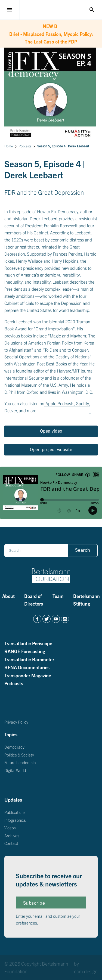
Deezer (11, 410)
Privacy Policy (16, 722)
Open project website (51, 449)
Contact (11, 843)
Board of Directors (34, 600)
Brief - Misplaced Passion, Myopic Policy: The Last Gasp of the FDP (51, 33)
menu (10, 10)
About (8, 596)
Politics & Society (19, 754)
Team (58, 596)
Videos (10, 828)
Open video (51, 431)
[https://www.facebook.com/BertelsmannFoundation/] (37, 619)
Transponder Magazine (28, 675)
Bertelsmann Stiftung (86, 600)
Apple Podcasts (60, 403)
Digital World (15, 770)
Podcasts (25, 146)
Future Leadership (20, 762)
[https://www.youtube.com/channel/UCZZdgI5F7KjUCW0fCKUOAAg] (56, 619)
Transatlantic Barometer (29, 659)
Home (9, 146)
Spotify (83, 403)
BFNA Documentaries (27, 667)
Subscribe (34, 903)
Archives (12, 835)
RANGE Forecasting (25, 651)
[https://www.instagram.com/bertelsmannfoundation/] (65, 619)
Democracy (14, 747)
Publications (15, 812)
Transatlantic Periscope (28, 643)
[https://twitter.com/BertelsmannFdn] (47, 619)
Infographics (15, 820)
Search (83, 550)
